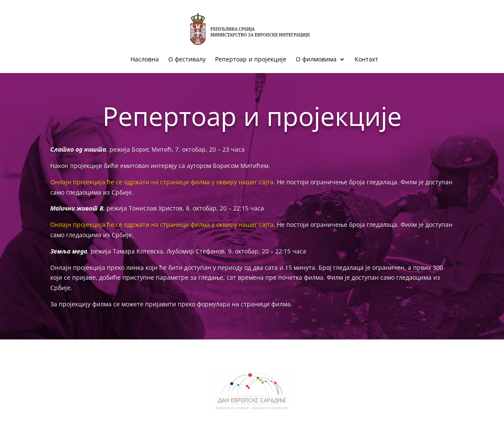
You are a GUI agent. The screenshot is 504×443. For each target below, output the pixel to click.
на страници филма (261, 304)
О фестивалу (187, 60)
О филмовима (316, 60)
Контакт (366, 60)
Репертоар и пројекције (251, 60)
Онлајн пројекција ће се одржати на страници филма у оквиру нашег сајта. (163, 182)
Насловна (145, 60)
